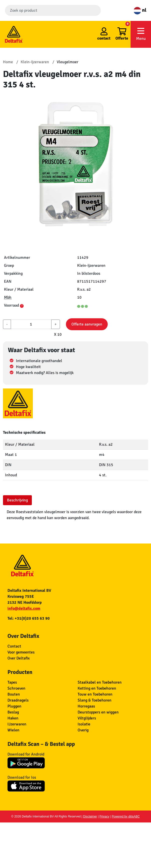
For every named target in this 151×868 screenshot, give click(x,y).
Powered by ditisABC (126, 816)
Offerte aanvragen (87, 324)
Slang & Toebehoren (95, 700)
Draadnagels (18, 700)
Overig (83, 730)
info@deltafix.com (24, 608)
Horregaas (86, 706)
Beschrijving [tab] (17, 500)
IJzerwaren (17, 724)
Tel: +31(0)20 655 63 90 (29, 618)
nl (140, 10)
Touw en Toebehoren (95, 694)
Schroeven (16, 688)
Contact (14, 646)
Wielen (13, 730)
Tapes (12, 682)
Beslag (13, 712)
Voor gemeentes (21, 652)
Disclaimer (90, 816)
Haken (13, 718)
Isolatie (84, 724)
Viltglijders (87, 718)
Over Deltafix (19, 658)
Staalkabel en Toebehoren (100, 682)
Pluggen (14, 706)
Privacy (104, 816)
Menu (141, 34)
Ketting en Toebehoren (97, 688)
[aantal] (31, 324)
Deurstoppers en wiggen (98, 712)
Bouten (14, 694)
